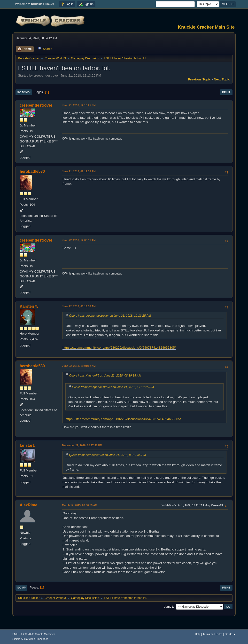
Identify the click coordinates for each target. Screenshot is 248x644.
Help (198, 634)
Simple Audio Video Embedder (30, 639)
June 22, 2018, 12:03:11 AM (79, 240)
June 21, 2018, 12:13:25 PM (79, 105)
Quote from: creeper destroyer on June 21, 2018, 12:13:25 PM (110, 316)
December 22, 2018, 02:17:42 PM (82, 445)
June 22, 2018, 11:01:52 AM (79, 366)
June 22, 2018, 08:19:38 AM (79, 306)
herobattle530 (32, 171)
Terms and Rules (213, 634)
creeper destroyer (36, 105)
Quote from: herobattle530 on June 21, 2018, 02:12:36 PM (107, 455)
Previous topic (199, 79)
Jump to (169, 606)
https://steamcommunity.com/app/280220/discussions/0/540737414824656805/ (119, 348)
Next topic (222, 79)
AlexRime (28, 505)
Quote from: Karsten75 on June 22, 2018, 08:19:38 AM (105, 376)
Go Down (24, 92)
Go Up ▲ (230, 634)
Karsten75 (29, 306)
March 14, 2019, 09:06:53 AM (80, 505)
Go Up (21, 588)
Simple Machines (45, 634)
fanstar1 (27, 445)
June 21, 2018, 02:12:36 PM (79, 171)
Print (226, 92)
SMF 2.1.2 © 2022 (23, 634)
